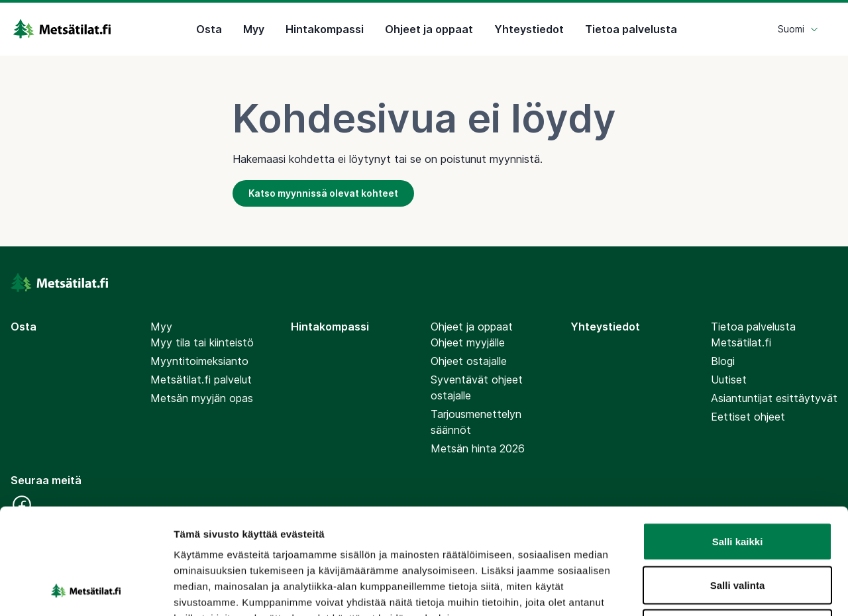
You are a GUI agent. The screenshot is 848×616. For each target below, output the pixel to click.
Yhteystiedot (529, 29)
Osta (209, 29)
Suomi (798, 29)
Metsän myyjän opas (202, 398)
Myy (254, 29)
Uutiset (729, 380)
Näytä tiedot (709, 590)
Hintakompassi (325, 29)
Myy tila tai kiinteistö (202, 342)
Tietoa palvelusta (631, 29)
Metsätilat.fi (741, 342)
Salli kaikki (738, 442)
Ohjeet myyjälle (468, 342)
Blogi (723, 361)
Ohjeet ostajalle (469, 361)
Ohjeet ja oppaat (429, 29)
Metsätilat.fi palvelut (201, 380)
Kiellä (737, 529)
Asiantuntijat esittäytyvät (774, 398)
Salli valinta (738, 486)
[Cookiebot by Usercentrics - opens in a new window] (86, 590)
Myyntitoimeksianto (199, 361)
